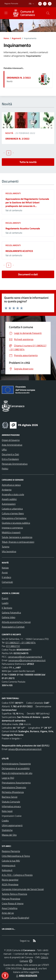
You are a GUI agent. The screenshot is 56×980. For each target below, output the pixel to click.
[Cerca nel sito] (48, 13)
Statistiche (7, 830)
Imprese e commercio (12, 528)
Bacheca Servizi (10, 797)
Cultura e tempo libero (13, 513)
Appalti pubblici (9, 499)
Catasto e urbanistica (12, 509)
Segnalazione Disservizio (14, 787)
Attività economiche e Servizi (16, 622)
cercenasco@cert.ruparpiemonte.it (25, 657)
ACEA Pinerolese (10, 884)
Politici (5, 469)
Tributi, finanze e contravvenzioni (18, 542)
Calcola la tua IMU (11, 861)
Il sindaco (6, 577)
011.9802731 (13, 646)
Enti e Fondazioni (10, 459)
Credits (5, 821)
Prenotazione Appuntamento (16, 783)
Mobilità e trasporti (11, 532)
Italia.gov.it (7, 870)
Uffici (4, 450)
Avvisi (5, 572)
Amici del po (8, 913)
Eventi (5, 598)
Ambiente (7, 490)
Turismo (6, 547)
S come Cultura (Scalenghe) (15, 918)
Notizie (5, 568)
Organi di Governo (11, 440)
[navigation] (6, 13)
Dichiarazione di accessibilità (16, 768)
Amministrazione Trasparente (16, 764)
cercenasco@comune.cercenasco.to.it (27, 660)
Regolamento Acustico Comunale (23, 228)
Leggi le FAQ (8, 778)
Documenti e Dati (10, 454)
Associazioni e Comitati (13, 627)
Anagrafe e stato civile (13, 494)
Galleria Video (9, 617)
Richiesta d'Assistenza (13, 792)
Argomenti (16, 38)
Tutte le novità (28, 162)
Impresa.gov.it (9, 865)
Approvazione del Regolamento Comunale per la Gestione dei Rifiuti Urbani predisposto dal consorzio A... (27, 202)
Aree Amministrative (12, 445)
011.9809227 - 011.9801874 (21, 642)
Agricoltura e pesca (11, 485)
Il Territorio (7, 608)
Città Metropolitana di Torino (16, 856)
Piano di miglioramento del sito (17, 773)
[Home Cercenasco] (27, 13)
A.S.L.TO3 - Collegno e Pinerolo (17, 875)
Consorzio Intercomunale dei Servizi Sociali (23, 889)
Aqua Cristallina (10, 908)
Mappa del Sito (9, 835)
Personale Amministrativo (15, 464)
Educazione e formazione (14, 518)
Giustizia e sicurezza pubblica (16, 523)
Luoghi (5, 603)
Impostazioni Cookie (12, 816)
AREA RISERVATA (26, 976)
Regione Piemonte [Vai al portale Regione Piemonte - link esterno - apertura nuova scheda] (11, 4)
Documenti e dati (28, 274)
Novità (10, 133)
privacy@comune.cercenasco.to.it (25, 749)
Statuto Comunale (11, 802)
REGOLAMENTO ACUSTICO (19, 251)
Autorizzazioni (9, 504)
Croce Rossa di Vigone (13, 903)
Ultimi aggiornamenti (12, 825)
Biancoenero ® (30, 968)
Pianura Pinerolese (11, 899)
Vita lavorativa (9, 551)
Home (6, 38)
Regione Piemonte (11, 851)
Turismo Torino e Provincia (14, 894)
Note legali (7, 811)
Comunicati (7, 582)
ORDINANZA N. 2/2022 (19, 78)
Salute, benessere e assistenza (17, 537)
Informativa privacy (11, 806)
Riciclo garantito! (10, 880)
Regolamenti (13, 193)
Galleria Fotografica (11, 613)
